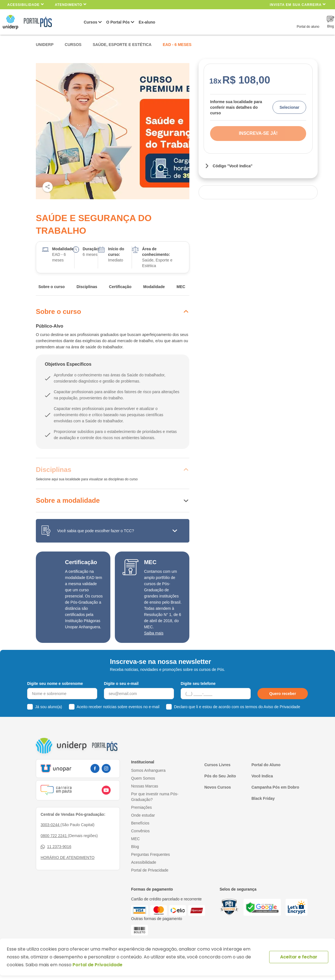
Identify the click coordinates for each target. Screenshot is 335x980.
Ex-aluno (147, 22)
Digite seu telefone (198, 684)
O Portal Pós (118, 22)
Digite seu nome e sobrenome (55, 684)
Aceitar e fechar (299, 957)
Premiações (141, 807)
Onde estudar (143, 815)
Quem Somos (143, 778)
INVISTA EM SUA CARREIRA (298, 4)
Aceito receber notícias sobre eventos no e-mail (118, 707)
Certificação (120, 287)
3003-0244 (51, 825)
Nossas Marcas (145, 786)
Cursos (90, 22)
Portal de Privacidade (150, 870)
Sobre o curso (52, 287)
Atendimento (71, 4)
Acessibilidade (26, 4)
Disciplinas (87, 287)
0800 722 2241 (54, 836)
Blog (135, 847)
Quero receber (283, 694)
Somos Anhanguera (148, 770)
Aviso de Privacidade (282, 707)
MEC (181, 287)
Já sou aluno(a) (49, 707)
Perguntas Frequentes (151, 854)
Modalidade (154, 287)
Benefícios (140, 823)
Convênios (140, 831)
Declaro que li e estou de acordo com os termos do (237, 707)
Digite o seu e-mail (121, 684)
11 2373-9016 (56, 847)
